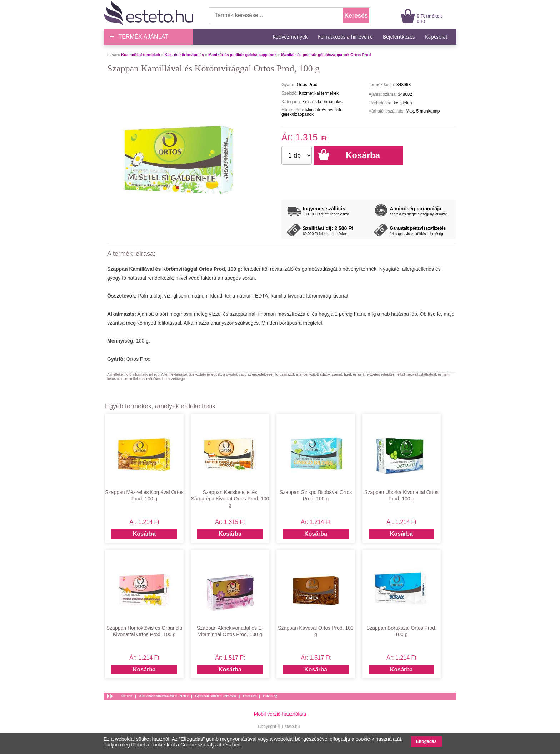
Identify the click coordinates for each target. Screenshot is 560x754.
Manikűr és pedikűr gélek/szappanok (242, 55)
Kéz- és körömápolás (184, 55)
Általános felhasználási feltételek (164, 696)
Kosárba (144, 534)
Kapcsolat (436, 37)
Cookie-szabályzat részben (210, 745)
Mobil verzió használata (280, 714)
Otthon (127, 696)
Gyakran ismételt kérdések (216, 696)
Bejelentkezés (399, 37)
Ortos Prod (139, 359)
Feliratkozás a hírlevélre (345, 37)
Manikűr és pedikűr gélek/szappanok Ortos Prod (326, 55)
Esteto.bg (270, 696)
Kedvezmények (291, 37)
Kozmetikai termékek (141, 55)
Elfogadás (426, 741)
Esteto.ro (249, 696)
